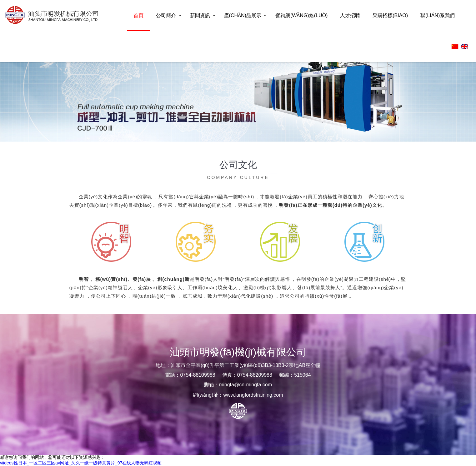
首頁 (138, 15)
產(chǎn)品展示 (243, 15)
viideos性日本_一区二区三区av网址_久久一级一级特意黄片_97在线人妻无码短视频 (81, 463)
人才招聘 (350, 15)
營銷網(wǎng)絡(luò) (301, 15)
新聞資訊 (200, 15)
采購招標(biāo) (390, 15)
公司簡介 (166, 15)
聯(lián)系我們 (438, 15)
